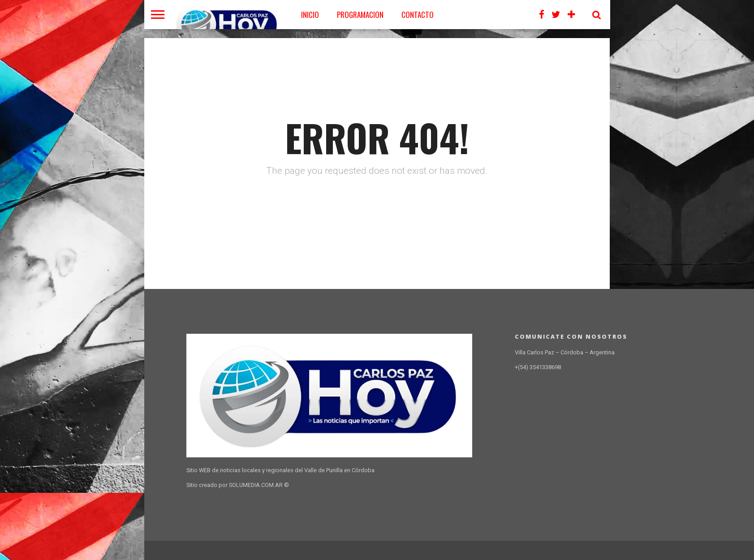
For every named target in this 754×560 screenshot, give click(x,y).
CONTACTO (418, 15)
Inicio (310, 15)
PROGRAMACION (360, 15)
